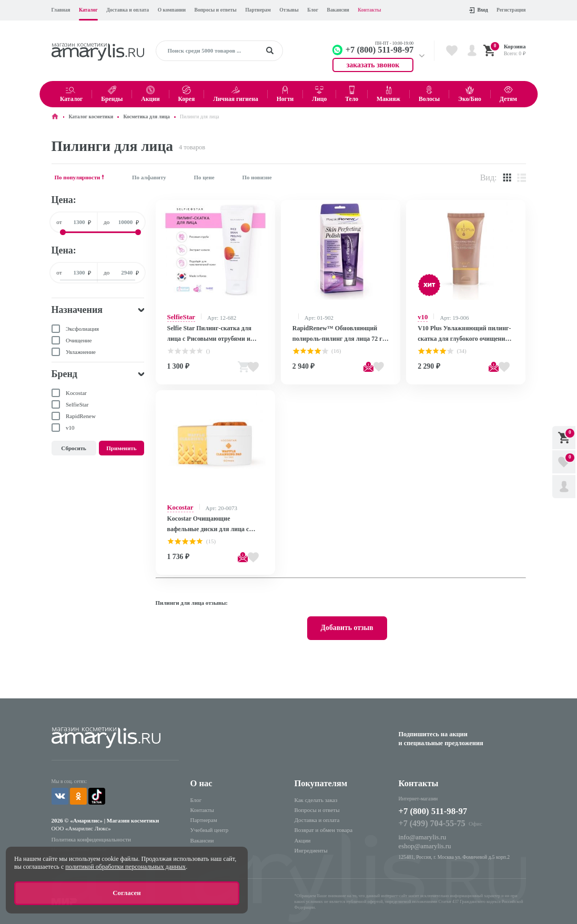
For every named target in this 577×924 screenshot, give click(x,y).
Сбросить (74, 448)
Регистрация (511, 10)
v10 (422, 317)
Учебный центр (210, 820)
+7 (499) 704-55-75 (427, 812)
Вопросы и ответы (216, 10)
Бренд (64, 374)
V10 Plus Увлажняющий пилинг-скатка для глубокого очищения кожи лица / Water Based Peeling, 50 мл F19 (464, 333)
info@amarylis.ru (419, 824)
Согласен (127, 895)
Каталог (88, 10)
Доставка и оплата (128, 10)
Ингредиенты (311, 840)
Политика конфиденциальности (86, 826)
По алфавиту (149, 177)
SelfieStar (179, 317)
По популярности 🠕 (80, 177)
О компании (172, 10)
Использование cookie (75, 835)
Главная (61, 10)
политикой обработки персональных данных (125, 870)
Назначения (77, 310)
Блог (313, 10)
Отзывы (289, 10)
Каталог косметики (91, 116)
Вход (478, 10)
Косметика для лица (146, 116)
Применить (121, 448)
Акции (303, 830)
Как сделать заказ (316, 790)
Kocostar (179, 504)
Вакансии (338, 10)
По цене (204, 177)
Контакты (369, 10)
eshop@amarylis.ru (421, 832)
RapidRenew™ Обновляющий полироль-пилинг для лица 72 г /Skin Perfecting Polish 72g (334, 333)
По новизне (257, 177)
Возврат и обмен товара (324, 820)
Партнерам (258, 10)
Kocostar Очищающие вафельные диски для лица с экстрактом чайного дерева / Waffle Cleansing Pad (212, 520)
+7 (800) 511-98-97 (433, 801)
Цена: (64, 200)
